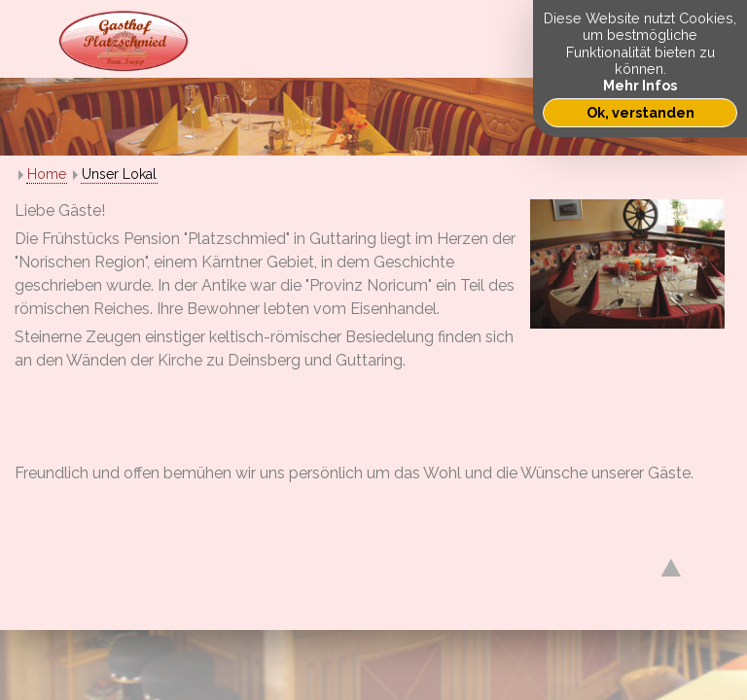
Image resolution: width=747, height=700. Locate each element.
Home (47, 174)
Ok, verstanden (640, 112)
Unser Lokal (119, 174)
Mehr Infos (640, 85)
